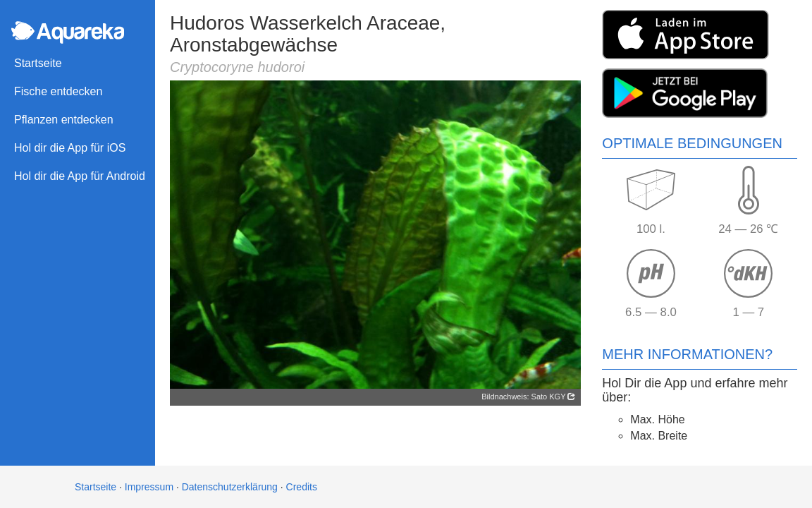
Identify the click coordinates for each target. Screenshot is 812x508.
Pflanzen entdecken (64, 120)
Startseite (38, 63)
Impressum (149, 487)
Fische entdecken (58, 91)
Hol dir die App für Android (80, 176)
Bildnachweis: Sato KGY (528, 397)
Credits (302, 487)
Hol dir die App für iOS (70, 148)
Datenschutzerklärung (230, 487)
